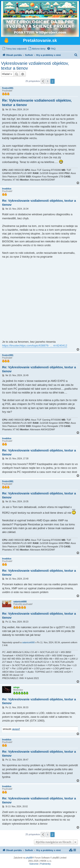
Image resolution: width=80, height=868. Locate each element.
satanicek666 (20, 602)
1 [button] (48, 81)
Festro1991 (8, 88)
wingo (16, 687)
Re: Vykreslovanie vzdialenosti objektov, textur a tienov (37, 103)
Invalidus (7, 189)
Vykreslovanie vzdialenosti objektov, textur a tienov (35, 66)
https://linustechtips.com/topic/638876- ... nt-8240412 (35, 346)
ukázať (16, 729)
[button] (43, 81)
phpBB (29, 858)
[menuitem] (14, 49)
